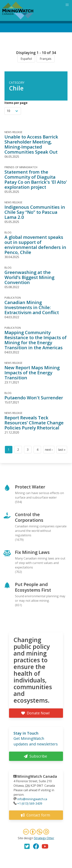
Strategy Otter (44, 838)
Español (26, 59)
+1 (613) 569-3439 (30, 804)
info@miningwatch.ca (32, 799)
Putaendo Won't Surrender (34, 398)
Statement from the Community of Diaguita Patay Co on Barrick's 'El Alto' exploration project (36, 179)
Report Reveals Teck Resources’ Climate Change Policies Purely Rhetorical (34, 423)
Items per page (16, 103)
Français (46, 59)
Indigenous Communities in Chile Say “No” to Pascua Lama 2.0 (35, 212)
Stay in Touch (26, 733)
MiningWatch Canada (37, 776)
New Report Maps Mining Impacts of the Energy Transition (32, 373)
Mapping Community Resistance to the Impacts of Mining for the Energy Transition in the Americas (36, 340)
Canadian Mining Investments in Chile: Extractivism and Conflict (32, 307)
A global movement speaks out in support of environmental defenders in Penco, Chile (35, 245)
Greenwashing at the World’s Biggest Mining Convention (29, 277)
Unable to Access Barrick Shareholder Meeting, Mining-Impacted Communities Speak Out (31, 144)
